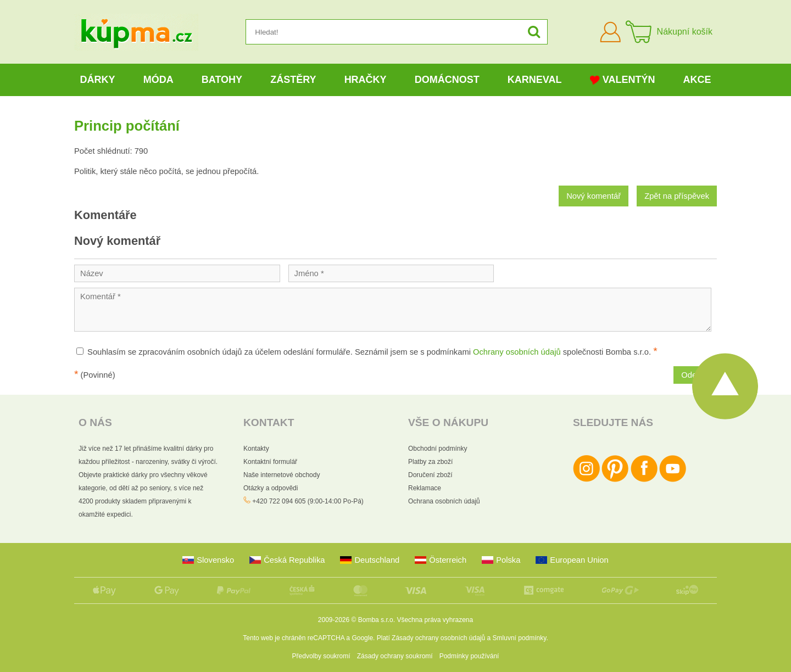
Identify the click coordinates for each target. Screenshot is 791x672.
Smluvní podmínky (520, 638)
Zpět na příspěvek (677, 196)
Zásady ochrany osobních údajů (438, 638)
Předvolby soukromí (321, 656)
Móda (158, 80)
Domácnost (447, 80)
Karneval (535, 80)
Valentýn (623, 80)
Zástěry (293, 80)
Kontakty (256, 449)
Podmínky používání (469, 656)
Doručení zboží (430, 475)
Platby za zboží (430, 462)
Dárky (98, 80)
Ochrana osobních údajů (444, 501)
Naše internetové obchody (282, 475)
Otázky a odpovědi (271, 488)
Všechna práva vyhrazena (435, 620)
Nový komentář (594, 196)
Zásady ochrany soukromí (395, 656)
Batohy (222, 80)
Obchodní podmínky (438, 449)
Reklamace (425, 488)
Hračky (366, 80)
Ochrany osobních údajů (517, 352)
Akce (697, 80)
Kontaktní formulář (270, 462)
